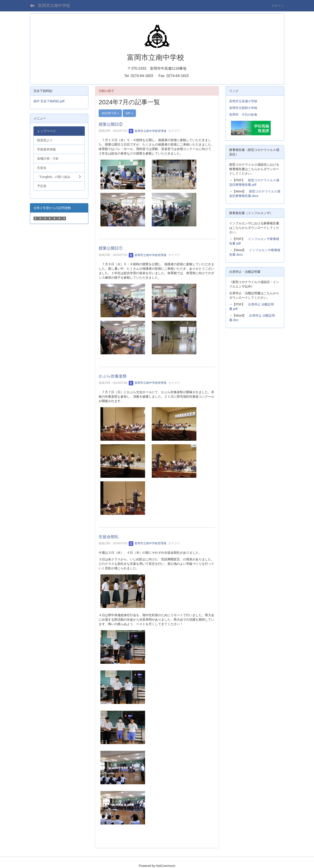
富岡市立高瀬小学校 (243, 101)
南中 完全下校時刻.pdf (49, 101)
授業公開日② (111, 124)
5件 (129, 113)
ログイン (278, 6)
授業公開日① (111, 248)
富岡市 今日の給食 (243, 115)
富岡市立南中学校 (54, 6)
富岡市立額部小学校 (243, 108)
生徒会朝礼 (109, 537)
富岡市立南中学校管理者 (148, 131)
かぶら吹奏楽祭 (113, 376)
